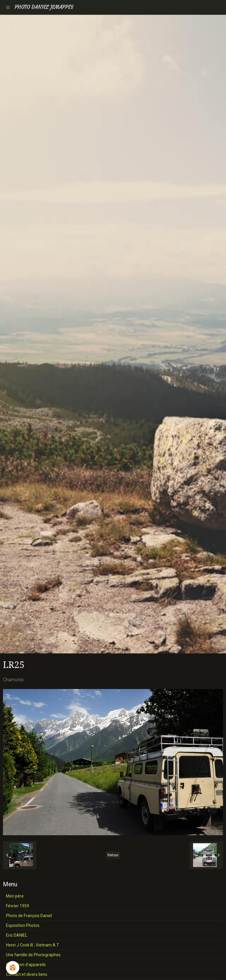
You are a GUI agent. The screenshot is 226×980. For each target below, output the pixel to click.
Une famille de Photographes (33, 955)
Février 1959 (18, 906)
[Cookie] (13, 968)
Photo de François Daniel (29, 916)
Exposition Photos (23, 925)
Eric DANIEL (17, 935)
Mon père (15, 896)
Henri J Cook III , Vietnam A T (33, 945)
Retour (113, 855)
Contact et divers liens (27, 974)
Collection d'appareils (26, 965)
